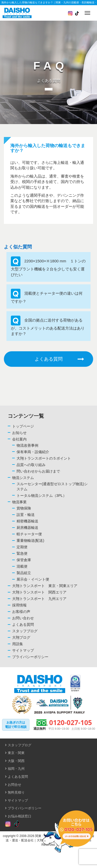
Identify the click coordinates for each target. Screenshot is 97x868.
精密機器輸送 (27, 521)
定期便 (22, 547)
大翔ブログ (21, 637)
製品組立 (24, 573)
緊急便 (22, 553)
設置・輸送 (26, 515)
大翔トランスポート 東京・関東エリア (45, 586)
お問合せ (14, 785)
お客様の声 (21, 612)
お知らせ (19, 433)
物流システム (23, 478)
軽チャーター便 (29, 534)
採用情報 (19, 605)
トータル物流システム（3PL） (42, 496)
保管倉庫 (24, 560)
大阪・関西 (16, 761)
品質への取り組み (31, 465)
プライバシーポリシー (30, 657)
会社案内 (19, 439)
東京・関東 (16, 753)
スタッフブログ (25, 631)
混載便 (22, 566)
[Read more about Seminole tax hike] (8, 824)
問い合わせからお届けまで (38, 471)
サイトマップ (23, 650)
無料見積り (16, 792)
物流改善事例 (27, 445)
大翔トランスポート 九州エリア (39, 599)
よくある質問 (59, 359)
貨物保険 (24, 508)
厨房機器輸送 (27, 528)
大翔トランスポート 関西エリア (39, 592)
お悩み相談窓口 (20, 816)
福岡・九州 (16, 769)
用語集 (18, 644)
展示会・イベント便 (33, 579)
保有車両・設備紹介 (33, 452)
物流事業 (19, 502)
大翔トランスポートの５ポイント (44, 458)
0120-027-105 (70, 722)
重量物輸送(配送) (30, 540)
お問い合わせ (23, 618)
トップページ (23, 426)
